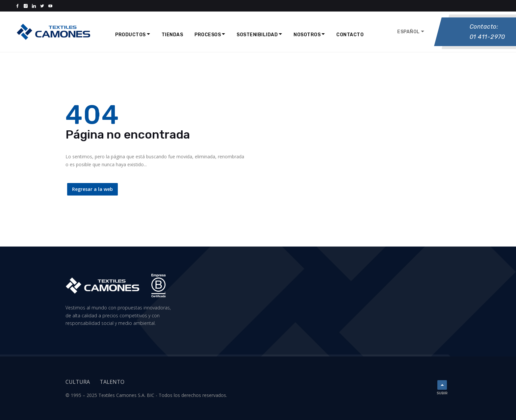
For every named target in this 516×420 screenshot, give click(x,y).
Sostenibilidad (257, 35)
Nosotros (307, 35)
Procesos (208, 35)
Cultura (78, 382)
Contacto (350, 35)
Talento (112, 382)
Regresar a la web (92, 189)
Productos (130, 35)
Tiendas (172, 35)
